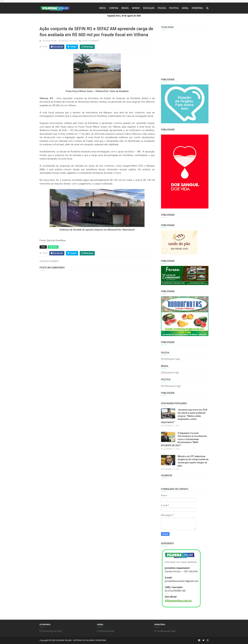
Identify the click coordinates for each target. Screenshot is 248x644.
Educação (149, 8)
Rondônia (197, 8)
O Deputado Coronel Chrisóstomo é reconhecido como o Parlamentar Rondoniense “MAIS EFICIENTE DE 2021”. (184, 439)
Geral (185, 8)
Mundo (136, 8)
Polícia (162, 8)
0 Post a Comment (91, 41)
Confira (114, 8)
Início (103, 8)
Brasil (125, 8)
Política (174, 8)
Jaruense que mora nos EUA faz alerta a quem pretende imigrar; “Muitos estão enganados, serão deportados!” (184, 416)
